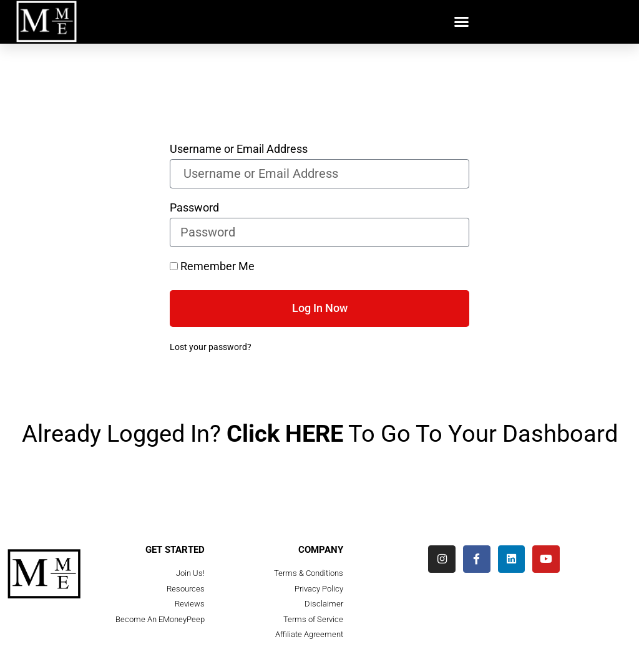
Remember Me (212, 267)
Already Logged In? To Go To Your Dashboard (320, 434)
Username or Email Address (239, 149)
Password (194, 208)
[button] (462, 22)
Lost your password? (211, 347)
